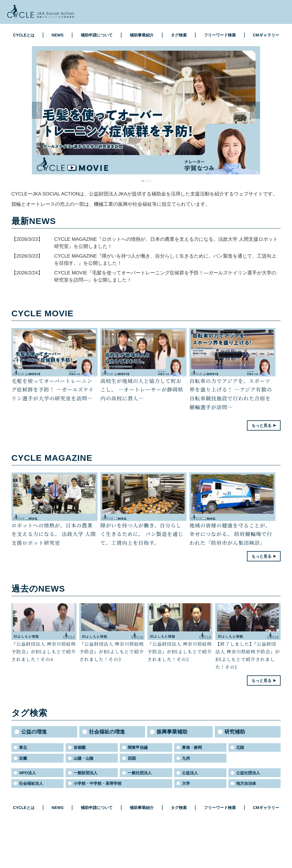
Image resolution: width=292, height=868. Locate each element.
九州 (186, 758)
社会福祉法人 (31, 783)
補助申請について (97, 35)
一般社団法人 (140, 773)
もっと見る (261, 425)
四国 (132, 758)
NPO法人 (27, 773)
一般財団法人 (86, 773)
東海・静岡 (192, 747)
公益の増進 (34, 732)
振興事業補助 (172, 732)
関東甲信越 (138, 747)
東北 (23, 747)
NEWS (58, 35)
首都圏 (80, 747)
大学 (186, 783)
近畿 (23, 758)
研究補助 (235, 732)
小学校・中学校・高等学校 (98, 783)
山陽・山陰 (84, 758)
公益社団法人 (248, 773)
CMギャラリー (266, 35)
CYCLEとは (24, 35)
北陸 (240, 747)
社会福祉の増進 (107, 732)
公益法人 (190, 773)
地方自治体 (246, 783)
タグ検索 (179, 35)
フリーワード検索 (220, 35)
